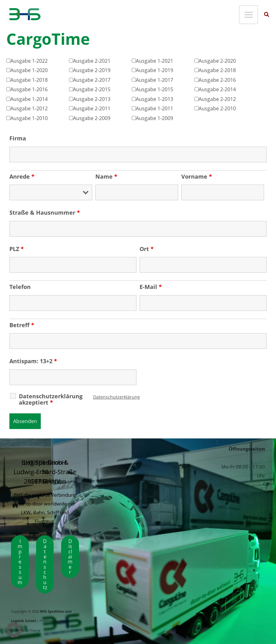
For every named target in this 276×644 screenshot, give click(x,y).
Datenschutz (45, 564)
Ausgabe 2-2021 (92, 61)
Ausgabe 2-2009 (92, 118)
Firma (18, 138)
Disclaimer (70, 556)
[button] (267, 15)
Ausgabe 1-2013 (154, 99)
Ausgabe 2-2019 (92, 70)
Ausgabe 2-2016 (217, 80)
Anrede (22, 176)
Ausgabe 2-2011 (92, 108)
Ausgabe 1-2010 (29, 118)
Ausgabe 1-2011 (154, 108)
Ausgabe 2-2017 (92, 80)
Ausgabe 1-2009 (154, 118)
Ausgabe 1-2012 (29, 108)
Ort (147, 249)
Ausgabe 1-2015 (154, 89)
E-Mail (151, 287)
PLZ (17, 249)
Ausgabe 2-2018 (217, 70)
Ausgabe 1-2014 (29, 99)
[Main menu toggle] (249, 15)
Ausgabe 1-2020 (29, 70)
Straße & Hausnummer (45, 212)
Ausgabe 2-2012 (217, 99)
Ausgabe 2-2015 (92, 89)
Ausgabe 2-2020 (217, 61)
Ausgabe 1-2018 (29, 80)
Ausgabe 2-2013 (92, 99)
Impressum (20, 562)
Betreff (22, 325)
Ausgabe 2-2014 (217, 89)
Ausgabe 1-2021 (154, 61)
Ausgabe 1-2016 (29, 89)
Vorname (197, 176)
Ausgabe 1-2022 (29, 61)
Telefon (20, 287)
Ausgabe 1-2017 (154, 80)
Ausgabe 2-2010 (217, 108)
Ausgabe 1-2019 (154, 70)
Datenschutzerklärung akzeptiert (51, 399)
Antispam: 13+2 (33, 361)
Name (106, 176)
